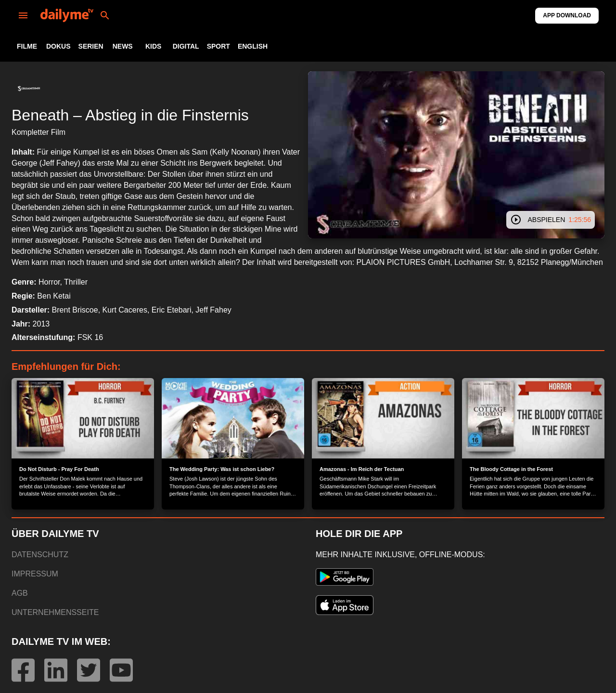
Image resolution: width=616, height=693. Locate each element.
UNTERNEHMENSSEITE (55, 612)
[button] (29, 89)
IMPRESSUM (35, 574)
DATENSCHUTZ (40, 555)
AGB (20, 593)
